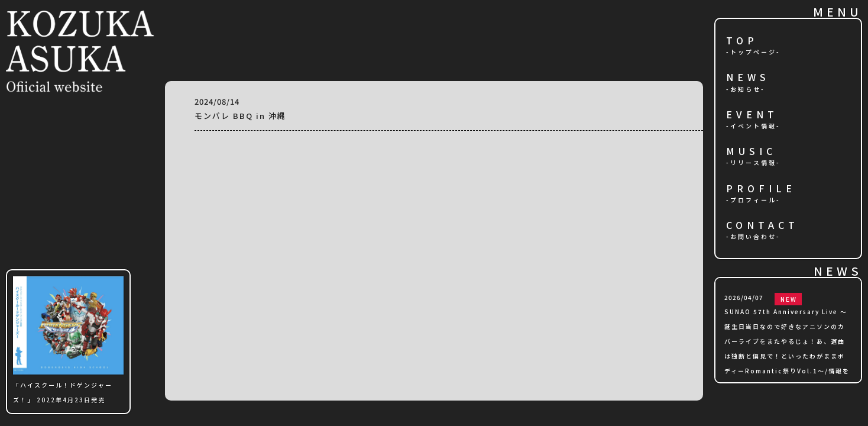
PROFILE (761, 189)
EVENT (752, 115)
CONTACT (762, 226)
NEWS (748, 78)
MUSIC (751, 152)
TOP (742, 41)
